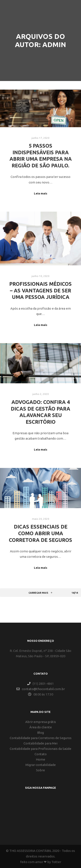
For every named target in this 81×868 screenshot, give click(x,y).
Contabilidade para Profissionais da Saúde (40, 749)
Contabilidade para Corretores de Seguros (41, 738)
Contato (41, 754)
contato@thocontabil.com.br (41, 689)
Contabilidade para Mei (40, 743)
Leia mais (41, 193)
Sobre (40, 770)
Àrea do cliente (41, 727)
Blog (40, 733)
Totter (56, 862)
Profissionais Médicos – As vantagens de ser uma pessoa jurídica (40, 290)
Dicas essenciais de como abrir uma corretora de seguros (40, 533)
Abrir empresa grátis (41, 722)
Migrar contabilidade (41, 765)
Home (40, 759)
